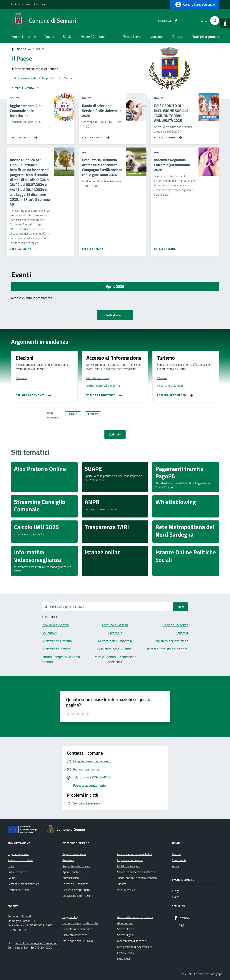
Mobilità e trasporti (129, 866)
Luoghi (176, 891)
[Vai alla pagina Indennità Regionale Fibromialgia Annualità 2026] (167, 247)
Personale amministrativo (23, 884)
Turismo (178, 37)
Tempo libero (132, 37)
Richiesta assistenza (75, 935)
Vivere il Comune (93, 37)
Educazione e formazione (78, 896)
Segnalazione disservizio (77, 929)
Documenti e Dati (18, 890)
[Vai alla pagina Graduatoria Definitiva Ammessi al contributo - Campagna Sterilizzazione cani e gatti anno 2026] (95, 247)
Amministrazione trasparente (135, 917)
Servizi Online (126, 929)
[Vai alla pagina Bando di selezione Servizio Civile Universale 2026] (95, 136)
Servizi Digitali (126, 935)
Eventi (176, 897)
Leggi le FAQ (70, 917)
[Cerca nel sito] (215, 21)
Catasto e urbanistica (75, 884)
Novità (49, 37)
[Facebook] (174, 21)
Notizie (176, 854)
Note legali (124, 959)
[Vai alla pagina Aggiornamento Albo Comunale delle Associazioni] (23, 136)
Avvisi (176, 866)
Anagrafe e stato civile (76, 866)
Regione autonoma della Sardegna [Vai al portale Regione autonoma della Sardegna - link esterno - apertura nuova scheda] (29, 4)
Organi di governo (18, 854)
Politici (12, 878)
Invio (181, 607)
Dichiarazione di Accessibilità (135, 947)
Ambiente (68, 860)
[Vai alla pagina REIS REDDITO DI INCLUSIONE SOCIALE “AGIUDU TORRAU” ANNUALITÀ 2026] (167, 136)
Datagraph (216, 974)
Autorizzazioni (71, 878)
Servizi (68, 37)
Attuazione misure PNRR (78, 941)
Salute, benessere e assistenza (136, 872)
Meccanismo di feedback (132, 941)
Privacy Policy (126, 953)
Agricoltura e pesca (74, 854)
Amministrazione (24, 37)
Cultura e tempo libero (76, 890)
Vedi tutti (115, 434)
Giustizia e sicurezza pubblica (135, 854)
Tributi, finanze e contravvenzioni (137, 878)
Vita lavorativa (126, 890)
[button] (225, 23)
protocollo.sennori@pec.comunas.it (35, 943)
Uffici (11, 866)
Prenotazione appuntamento (80, 923)
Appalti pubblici (72, 872)
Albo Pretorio (125, 923)
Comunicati (179, 860)
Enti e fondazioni (18, 872)
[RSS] (182, 21)
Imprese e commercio (130, 860)
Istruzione (157, 37)
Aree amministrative (20, 860)
